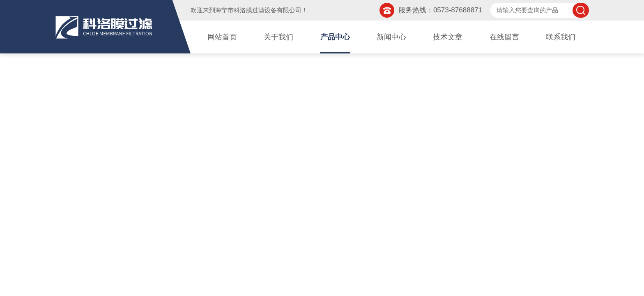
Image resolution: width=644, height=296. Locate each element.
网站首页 (222, 37)
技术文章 (448, 37)
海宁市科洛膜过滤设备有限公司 (258, 10)
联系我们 (561, 37)
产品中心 (335, 37)
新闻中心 (391, 37)
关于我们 (278, 37)
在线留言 (504, 37)
